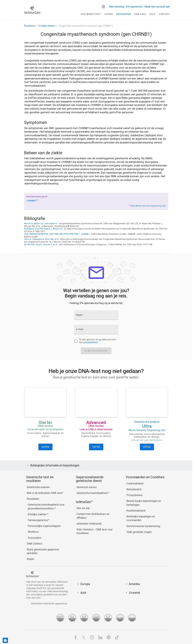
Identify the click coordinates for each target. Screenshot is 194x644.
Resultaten (124, 14)
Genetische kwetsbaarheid (92, 493)
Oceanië (134, 593)
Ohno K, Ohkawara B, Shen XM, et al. (42, 239)
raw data (140, 14)
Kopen (109, 14)
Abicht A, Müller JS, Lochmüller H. (41, 223)
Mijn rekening (117, 7)
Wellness (33, 532)
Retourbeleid (134, 489)
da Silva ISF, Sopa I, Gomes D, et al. (41, 244)
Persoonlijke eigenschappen (44, 526)
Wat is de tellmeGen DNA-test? (45, 493)
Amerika (134, 584)
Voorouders (35, 538)
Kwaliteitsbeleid (136, 511)
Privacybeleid (134, 495)
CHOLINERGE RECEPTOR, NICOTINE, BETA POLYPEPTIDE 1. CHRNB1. (57, 234)
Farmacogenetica (38, 520)
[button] (103, 7)
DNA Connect (34, 544)
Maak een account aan (157, 7)
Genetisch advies (87, 487)
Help (153, 14)
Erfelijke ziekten (47, 26)
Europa (85, 584)
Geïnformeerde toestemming (143, 526)
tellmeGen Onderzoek (89, 524)
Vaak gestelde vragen (139, 532)
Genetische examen (38, 487)
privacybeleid (90, 342)
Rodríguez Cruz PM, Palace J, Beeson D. (44, 229)
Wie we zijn (83, 508)
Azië (83, 593)
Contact (165, 14)
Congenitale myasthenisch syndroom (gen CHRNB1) (86, 26)
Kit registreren (134, 7)
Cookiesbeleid (135, 483)
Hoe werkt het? (91, 14)
